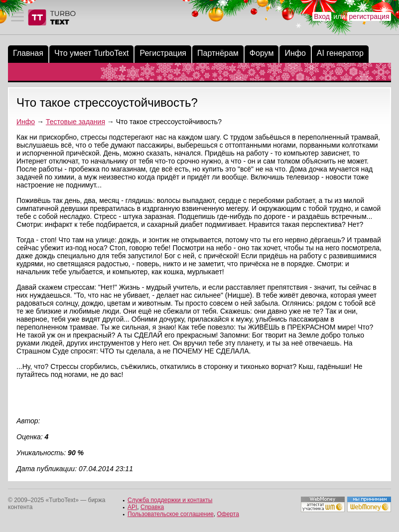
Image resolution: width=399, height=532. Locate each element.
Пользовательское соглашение (171, 514)
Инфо (295, 53)
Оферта (228, 514)
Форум (262, 53)
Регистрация (163, 53)
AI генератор (340, 53)
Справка (152, 507)
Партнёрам (218, 53)
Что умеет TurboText (92, 53)
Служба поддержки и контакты (170, 500)
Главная (28, 53)
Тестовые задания (75, 122)
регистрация (369, 16)
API (132, 507)
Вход (322, 16)
